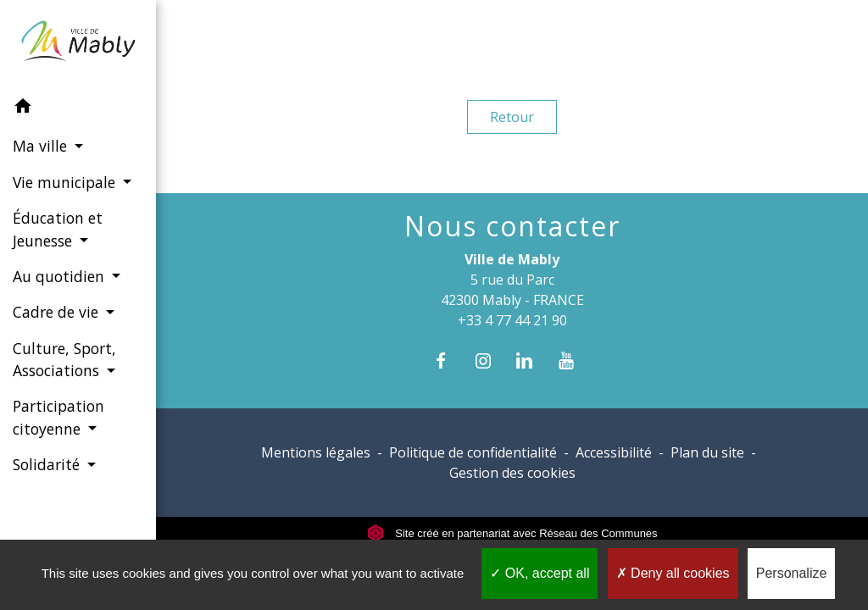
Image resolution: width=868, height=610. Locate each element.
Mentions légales (316, 452)
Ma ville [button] (42, 146)
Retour (512, 117)
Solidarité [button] (48, 464)
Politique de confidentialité (473, 452)
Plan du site (707, 452)
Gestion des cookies (512, 473)
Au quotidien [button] (61, 276)
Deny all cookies (673, 573)
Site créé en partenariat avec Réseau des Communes (512, 533)
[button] (78, 108)
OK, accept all (540, 573)
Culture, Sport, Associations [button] (64, 359)
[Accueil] (78, 44)
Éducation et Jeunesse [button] (58, 229)
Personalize (792, 573)
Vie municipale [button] (66, 182)
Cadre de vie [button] (58, 312)
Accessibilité (614, 452)
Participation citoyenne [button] (58, 417)
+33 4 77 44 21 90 (512, 320)
